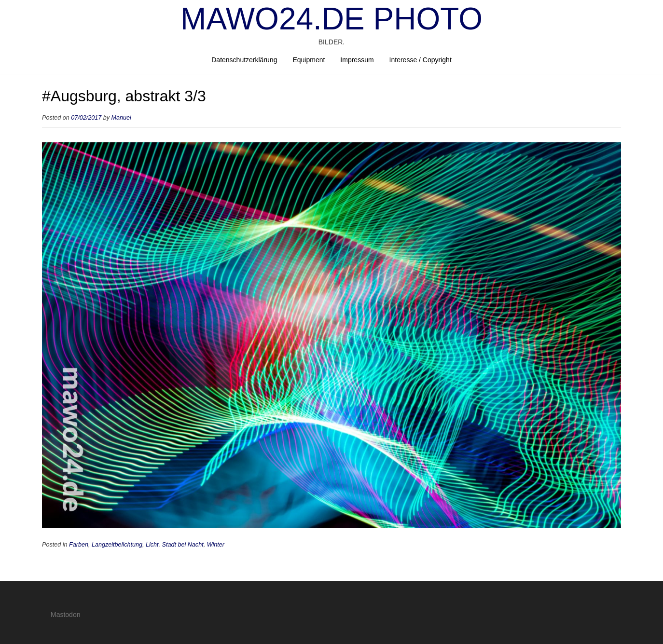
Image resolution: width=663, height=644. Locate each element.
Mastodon (65, 615)
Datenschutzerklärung (244, 60)
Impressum (357, 60)
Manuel (121, 118)
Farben (79, 545)
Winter (216, 545)
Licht (152, 545)
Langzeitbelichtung (117, 545)
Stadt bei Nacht (183, 545)
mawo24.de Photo (331, 19)
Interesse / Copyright (421, 60)
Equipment (309, 60)
